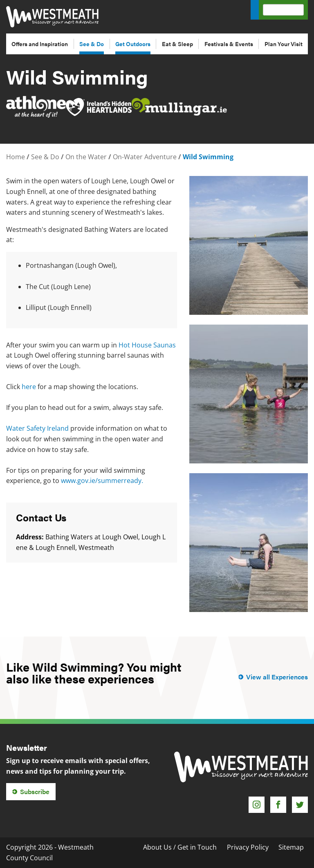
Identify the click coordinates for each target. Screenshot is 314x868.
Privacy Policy (248, 847)
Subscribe (35, 791)
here (29, 387)
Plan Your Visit (284, 44)
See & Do (92, 44)
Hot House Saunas (147, 345)
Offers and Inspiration (40, 44)
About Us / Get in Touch (180, 847)
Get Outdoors (133, 44)
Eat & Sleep (177, 44)
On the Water (86, 157)
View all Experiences (277, 677)
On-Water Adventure (145, 157)
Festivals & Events (229, 44)
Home (16, 157)
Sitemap (291, 847)
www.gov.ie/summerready (101, 481)
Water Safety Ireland (37, 428)
